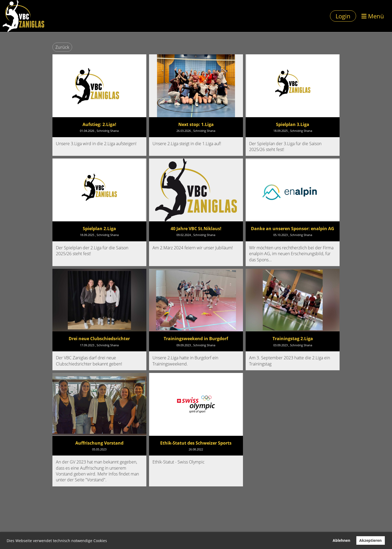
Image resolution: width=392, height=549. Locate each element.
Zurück (62, 47)
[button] (109, 541)
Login (343, 16)
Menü (373, 16)
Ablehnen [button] (341, 540)
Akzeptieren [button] (370, 540)
